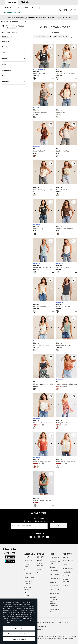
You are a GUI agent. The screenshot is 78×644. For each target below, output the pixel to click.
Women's (4, 22)
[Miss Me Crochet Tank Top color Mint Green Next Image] (74, 172)
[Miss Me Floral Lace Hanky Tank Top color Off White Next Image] (51, 405)
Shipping (53, 582)
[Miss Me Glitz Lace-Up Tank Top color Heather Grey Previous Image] (36, 94)
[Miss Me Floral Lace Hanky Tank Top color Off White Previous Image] (36, 405)
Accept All (19, 628)
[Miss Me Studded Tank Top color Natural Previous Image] (59, 133)
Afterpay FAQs (55, 593)
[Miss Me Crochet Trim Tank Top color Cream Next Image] (51, 289)
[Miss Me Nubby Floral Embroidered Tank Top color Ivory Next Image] (74, 444)
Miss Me (23, 22)
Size (14, 53)
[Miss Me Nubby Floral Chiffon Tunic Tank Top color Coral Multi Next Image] (74, 405)
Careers (65, 565)
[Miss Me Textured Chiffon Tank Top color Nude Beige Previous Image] (59, 56)
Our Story (66, 557)
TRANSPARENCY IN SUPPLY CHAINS (43, 623)
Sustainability (67, 572)
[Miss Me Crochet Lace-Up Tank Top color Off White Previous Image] (36, 172)
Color (14, 64)
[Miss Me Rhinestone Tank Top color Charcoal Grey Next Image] (51, 56)
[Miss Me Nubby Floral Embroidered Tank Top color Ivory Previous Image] (59, 444)
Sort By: (5, 32)
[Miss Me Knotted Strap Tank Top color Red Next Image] (51, 444)
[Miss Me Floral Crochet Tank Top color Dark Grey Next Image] (74, 289)
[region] (19, 621)
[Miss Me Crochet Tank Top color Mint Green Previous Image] (59, 172)
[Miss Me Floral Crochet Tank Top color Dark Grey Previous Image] (59, 289)
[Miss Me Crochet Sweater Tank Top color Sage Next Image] (74, 327)
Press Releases (68, 576)
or (60, 18)
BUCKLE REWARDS (12, 12)
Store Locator (54, 590)
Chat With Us (54, 557)
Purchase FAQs (55, 578)
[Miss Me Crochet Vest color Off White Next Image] (74, 94)
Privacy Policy (21, 620)
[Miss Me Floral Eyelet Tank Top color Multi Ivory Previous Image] (36, 327)
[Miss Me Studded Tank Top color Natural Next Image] (74, 133)
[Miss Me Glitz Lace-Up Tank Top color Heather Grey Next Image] (51, 94)
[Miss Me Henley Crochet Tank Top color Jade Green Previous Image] (36, 483)
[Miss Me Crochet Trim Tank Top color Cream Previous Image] (36, 289)
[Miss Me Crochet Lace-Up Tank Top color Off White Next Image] (51, 172)
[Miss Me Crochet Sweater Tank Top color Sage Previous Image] (59, 327)
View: (4, 36)
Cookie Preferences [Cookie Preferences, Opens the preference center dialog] (19, 639)
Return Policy (54, 574)
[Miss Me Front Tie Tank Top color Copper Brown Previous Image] (36, 133)
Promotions (54, 586)
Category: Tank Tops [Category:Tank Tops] (43, 37)
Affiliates (66, 585)
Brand (14, 59)
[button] (7, 8)
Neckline (14, 82)
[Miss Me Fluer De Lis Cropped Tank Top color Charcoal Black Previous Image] (36, 366)
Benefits (40, 573)
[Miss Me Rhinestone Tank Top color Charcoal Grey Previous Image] (36, 56)
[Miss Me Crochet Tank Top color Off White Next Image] (74, 250)
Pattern (14, 76)
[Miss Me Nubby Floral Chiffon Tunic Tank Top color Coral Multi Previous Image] (59, 405)
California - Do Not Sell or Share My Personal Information (55, 601)
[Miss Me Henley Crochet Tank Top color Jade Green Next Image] (51, 483)
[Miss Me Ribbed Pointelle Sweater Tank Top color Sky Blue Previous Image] (36, 250)
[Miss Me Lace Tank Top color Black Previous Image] (36, 211)
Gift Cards (28, 574)
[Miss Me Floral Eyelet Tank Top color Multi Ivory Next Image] (51, 327)
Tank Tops (14, 22)
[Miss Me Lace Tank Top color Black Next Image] (51, 211)
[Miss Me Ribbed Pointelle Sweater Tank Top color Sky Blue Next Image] (51, 250)
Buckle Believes (68, 568)
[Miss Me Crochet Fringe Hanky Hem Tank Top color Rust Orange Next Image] (74, 366)
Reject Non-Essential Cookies (19, 634)
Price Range (14, 70)
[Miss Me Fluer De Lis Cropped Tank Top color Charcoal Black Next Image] (51, 366)
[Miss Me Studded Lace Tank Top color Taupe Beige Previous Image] (59, 211)
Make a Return (29, 577)
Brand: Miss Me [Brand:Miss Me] (61, 37)
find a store (41, 513)
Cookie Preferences (39, 626)
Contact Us (54, 567)
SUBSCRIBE (58, 526)
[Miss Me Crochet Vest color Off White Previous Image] (59, 94)
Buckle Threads (68, 561)
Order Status (54, 571)
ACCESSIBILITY (63, 623)
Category (14, 41)
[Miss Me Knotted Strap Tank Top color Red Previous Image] (36, 444)
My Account (28, 560)
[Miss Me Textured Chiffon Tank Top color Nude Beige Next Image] (74, 56)
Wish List (27, 570)
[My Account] (66, 10)
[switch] (4, 26)
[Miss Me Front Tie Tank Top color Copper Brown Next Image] (51, 133)
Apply (39, 569)
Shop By (14, 47)
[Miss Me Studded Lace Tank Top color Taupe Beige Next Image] (74, 211)
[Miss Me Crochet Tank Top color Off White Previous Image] (59, 250)
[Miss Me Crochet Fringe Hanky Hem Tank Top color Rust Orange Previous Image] (59, 366)
